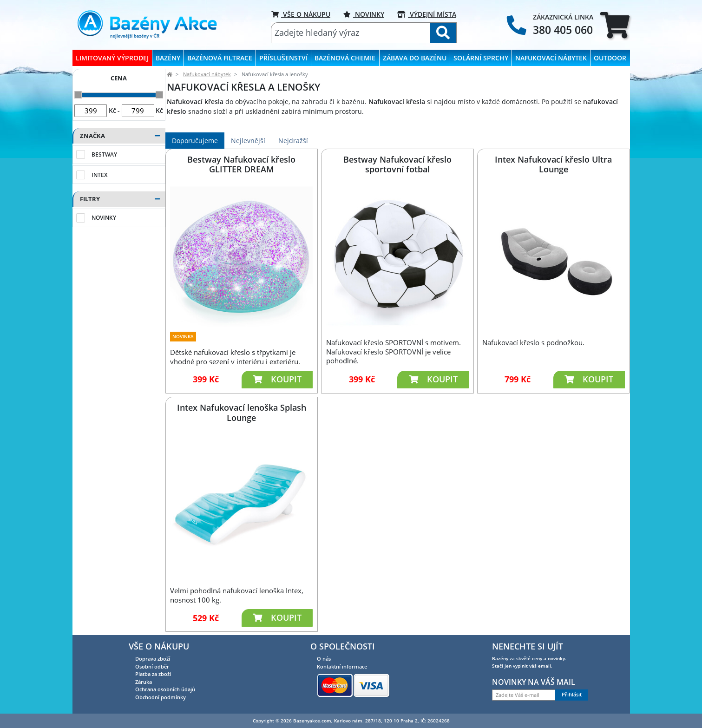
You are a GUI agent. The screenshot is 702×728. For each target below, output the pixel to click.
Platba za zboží (153, 674)
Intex (99, 175)
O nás (324, 659)
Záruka (144, 682)
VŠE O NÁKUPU (301, 14)
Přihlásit (572, 695)
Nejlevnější (248, 141)
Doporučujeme (195, 141)
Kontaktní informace (342, 666)
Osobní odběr (152, 666)
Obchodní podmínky (161, 697)
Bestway (104, 154)
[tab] (615, 25)
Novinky (364, 14)
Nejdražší (293, 141)
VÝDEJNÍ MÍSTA (427, 14)
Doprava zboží (153, 659)
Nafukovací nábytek (207, 74)
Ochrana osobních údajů (165, 689)
